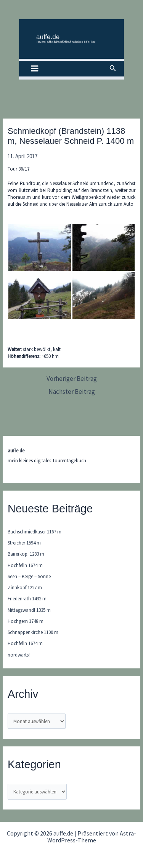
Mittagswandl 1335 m (29, 610)
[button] (113, 68)
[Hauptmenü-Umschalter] (35, 69)
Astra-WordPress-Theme (92, 837)
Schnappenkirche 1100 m (33, 632)
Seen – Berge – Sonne (29, 576)
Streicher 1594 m (24, 543)
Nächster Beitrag (72, 392)
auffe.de (48, 37)
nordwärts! (19, 655)
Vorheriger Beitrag (72, 379)
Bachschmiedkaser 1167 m (35, 532)
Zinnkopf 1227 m (25, 588)
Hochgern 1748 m (26, 621)
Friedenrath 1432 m (27, 599)
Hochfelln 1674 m (25, 565)
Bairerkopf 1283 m (26, 554)
